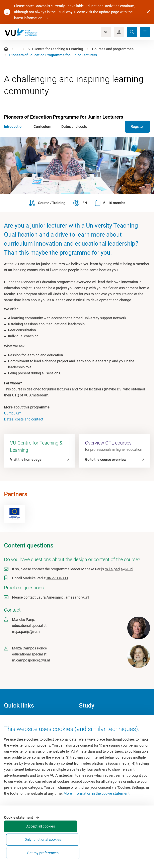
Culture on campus (19, 728)
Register (137, 127)
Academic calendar (94, 719)
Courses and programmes (113, 49)
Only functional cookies (104, 849)
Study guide (88, 728)
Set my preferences (134, 849)
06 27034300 (57, 578)
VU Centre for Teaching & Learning (56, 49)
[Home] (6, 49)
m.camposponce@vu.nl (31, 660)
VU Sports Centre (18, 737)
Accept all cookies (74, 851)
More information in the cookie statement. (97, 819)
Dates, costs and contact (24, 419)
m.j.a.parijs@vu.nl (119, 569)
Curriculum (13, 413)
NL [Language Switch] (106, 32)
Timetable (87, 737)
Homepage (13, 719)
